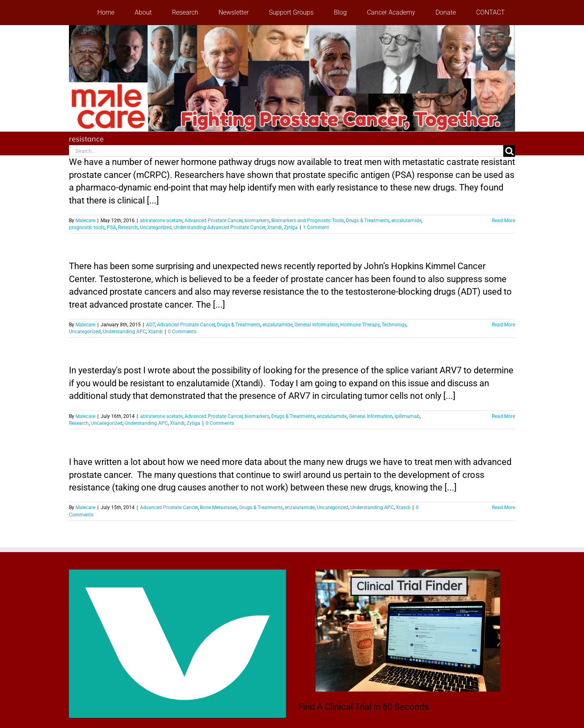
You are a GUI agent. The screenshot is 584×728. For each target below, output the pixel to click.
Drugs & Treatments (368, 221)
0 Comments (182, 332)
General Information (316, 325)
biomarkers (257, 221)
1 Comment (316, 227)
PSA (111, 227)
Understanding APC (124, 332)
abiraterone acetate (161, 221)
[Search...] (286, 151)
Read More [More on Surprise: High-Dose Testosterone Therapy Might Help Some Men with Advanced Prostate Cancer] (503, 325)
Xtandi (275, 227)
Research (128, 227)
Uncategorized (156, 227)
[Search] (509, 151)
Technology (394, 325)
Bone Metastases (219, 507)
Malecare (85, 221)
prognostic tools (87, 227)
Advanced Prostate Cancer (214, 221)
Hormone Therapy (360, 325)
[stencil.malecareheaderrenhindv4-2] (292, 29)
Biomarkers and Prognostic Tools (308, 221)
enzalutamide (406, 221)
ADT (150, 325)
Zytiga (291, 227)
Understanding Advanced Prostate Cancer (219, 227)
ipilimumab (407, 416)
